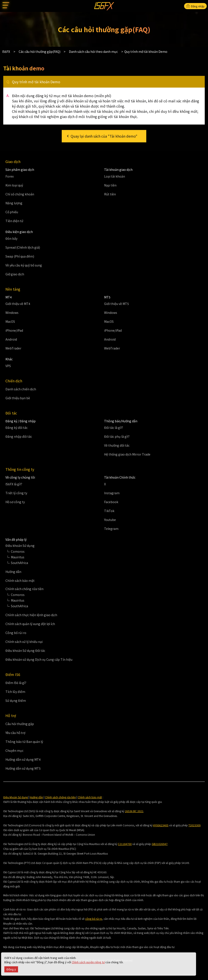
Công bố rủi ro (16, 633)
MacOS (10, 321)
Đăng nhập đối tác (19, 436)
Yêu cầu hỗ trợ (15, 733)
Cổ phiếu (12, 212)
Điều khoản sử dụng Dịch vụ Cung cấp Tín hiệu (39, 659)
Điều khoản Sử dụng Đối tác (25, 651)
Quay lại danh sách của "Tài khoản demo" (104, 136)
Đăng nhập (195, 6)
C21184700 (125, 844)
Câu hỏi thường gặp (20, 724)
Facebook (111, 502)
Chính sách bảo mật (20, 581)
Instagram (112, 493)
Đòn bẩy (11, 238)
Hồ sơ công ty (15, 502)
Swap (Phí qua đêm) (20, 256)
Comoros (18, 551)
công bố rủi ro (94, 919)
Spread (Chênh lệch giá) (23, 247)
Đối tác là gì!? (114, 428)
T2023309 (195, 825)
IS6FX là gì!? (14, 484)
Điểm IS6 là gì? (16, 683)
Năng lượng (14, 203)
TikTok (109, 511)
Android (11, 339)
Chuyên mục (14, 750)
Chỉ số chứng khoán (20, 194)
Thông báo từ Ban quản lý (24, 742)
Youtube (110, 520)
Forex (10, 176)
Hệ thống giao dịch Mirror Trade (127, 454)
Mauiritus (18, 557)
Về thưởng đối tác (117, 445)
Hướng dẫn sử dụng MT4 (23, 759)
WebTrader (13, 348)
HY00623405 (161, 825)
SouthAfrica (19, 563)
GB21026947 (160, 844)
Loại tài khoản (115, 176)
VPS (8, 366)
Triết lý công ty (16, 493)
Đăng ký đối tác (17, 428)
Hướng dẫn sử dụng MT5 (23, 768)
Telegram (111, 529)
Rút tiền (110, 194)
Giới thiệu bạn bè (18, 398)
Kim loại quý (14, 185)
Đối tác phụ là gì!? (117, 436)
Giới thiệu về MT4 (18, 304)
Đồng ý (11, 969)
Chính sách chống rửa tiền (60, 797)
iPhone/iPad (14, 330)
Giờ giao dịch (15, 274)
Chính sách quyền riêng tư (88, 962)
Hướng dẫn (13, 572)
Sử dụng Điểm (16, 700)
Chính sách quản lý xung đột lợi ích (30, 624)
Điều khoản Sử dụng (16, 797)
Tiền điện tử (14, 221)
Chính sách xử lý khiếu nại (24, 642)
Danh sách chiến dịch (21, 389)
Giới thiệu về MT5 (116, 304)
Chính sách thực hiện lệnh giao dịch (31, 615)
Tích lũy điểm (15, 692)
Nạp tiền (110, 185)
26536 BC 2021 (134, 811)
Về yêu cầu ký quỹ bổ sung (24, 265)
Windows (12, 313)
